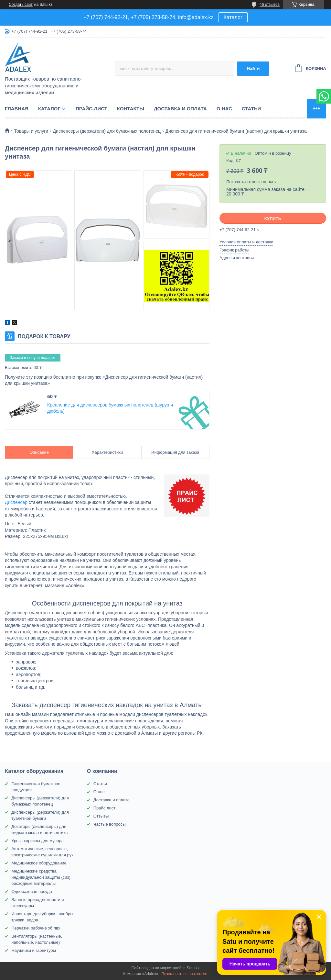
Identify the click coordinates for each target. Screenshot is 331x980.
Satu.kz (193, 968)
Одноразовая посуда (32, 891)
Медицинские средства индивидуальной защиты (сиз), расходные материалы (41, 877)
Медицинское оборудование (39, 863)
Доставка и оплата (180, 109)
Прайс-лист (91, 109)
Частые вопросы (110, 824)
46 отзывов (270, 5)
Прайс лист (104, 808)
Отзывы (101, 816)
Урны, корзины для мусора (37, 841)
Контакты (131, 109)
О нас (224, 109)
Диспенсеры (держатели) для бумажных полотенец (107, 131)
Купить (273, 219)
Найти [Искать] (253, 68)
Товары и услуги (31, 131)
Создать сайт (21, 5)
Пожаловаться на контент (184, 974)
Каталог (233, 17)
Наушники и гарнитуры (34, 950)
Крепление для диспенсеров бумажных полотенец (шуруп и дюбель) (110, 408)
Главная (17, 109)
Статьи (251, 109)
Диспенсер (16, 502)
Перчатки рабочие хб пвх (36, 928)
